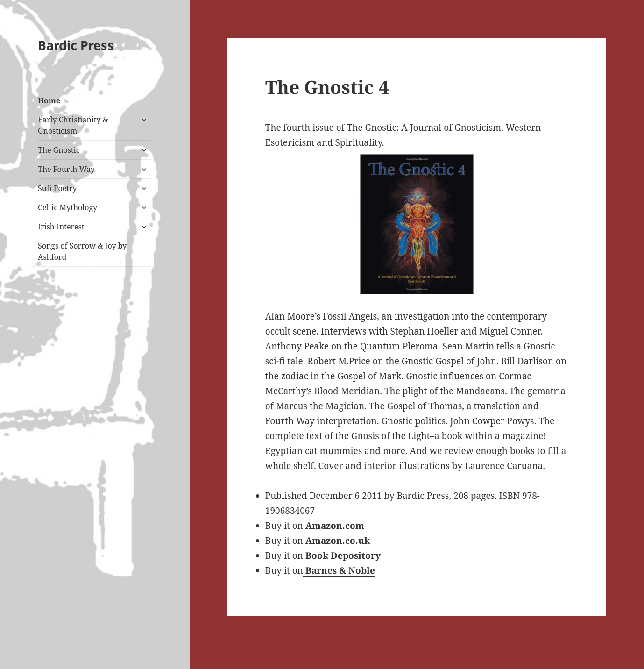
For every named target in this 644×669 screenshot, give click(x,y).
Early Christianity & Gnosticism (73, 125)
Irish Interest (61, 227)
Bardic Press (76, 45)
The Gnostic (59, 150)
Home (49, 100)
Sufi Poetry (57, 188)
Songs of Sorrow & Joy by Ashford (82, 251)
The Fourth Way (66, 169)
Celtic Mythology (67, 207)
